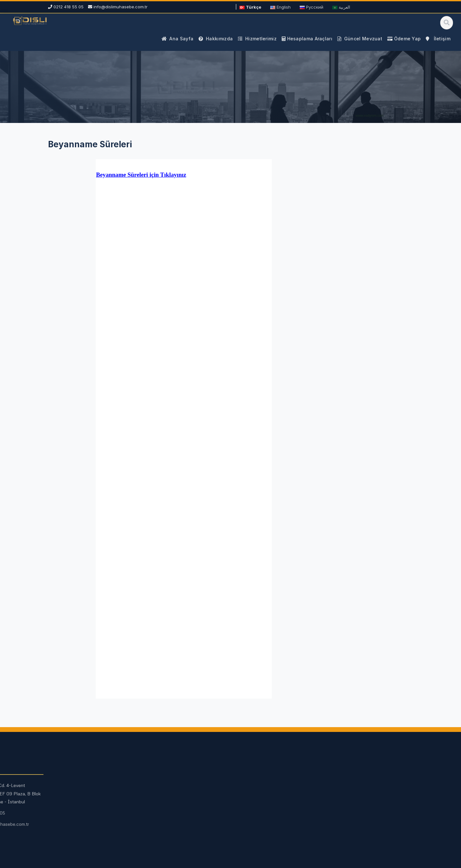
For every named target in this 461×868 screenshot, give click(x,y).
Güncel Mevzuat (260, 786)
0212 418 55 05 (346, 813)
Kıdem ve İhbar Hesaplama (178, 817)
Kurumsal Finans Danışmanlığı (86, 825)
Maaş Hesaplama (167, 796)
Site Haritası (255, 817)
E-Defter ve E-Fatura (77, 835)
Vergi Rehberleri (260, 796)
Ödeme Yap (342, 835)
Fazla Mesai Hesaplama (174, 807)
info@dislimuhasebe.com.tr (121, 7)
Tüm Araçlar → (165, 827)
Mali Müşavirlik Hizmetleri (82, 786)
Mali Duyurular (258, 807)
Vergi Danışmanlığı (75, 796)
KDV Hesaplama (166, 786)
